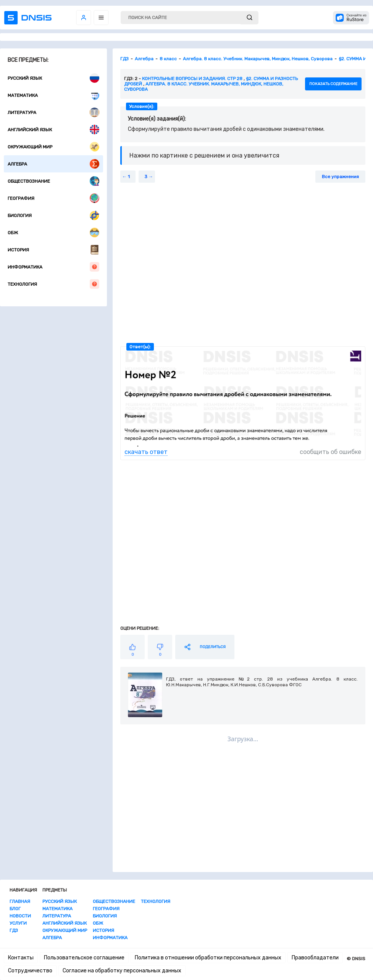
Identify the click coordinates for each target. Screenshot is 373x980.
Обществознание (53, 181)
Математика (53, 95)
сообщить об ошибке (330, 452)
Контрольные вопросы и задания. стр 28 (192, 79)
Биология (53, 215)
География (53, 198)
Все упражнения (340, 177)
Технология (53, 284)
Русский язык (53, 78)
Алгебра (53, 164)
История (53, 250)
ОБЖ (53, 233)
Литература (53, 112)
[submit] (249, 18)
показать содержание (333, 84)
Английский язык (53, 130)
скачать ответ (146, 452)
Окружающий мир (53, 147)
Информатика (53, 267)
